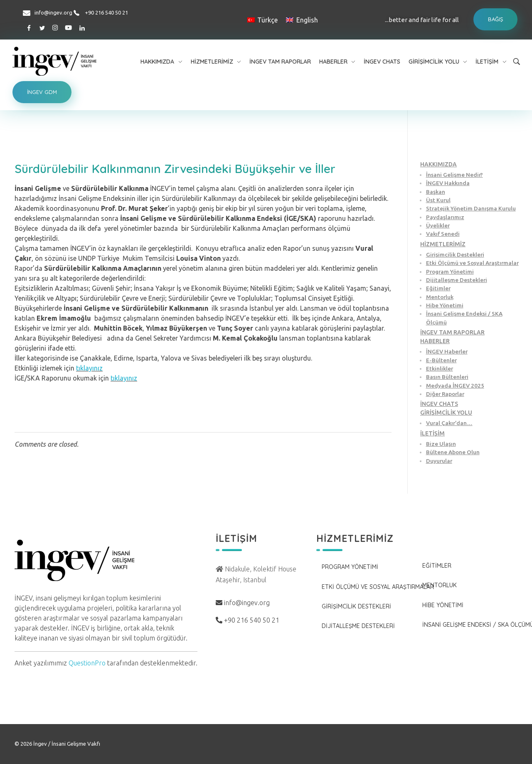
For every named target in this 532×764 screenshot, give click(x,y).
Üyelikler (438, 225)
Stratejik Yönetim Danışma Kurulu (471, 208)
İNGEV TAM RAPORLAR (452, 332)
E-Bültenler (441, 360)
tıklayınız (89, 368)
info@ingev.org (53, 12)
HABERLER (435, 341)
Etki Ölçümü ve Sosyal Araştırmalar (472, 263)
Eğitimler (438, 288)
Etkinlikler (440, 368)
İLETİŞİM (432, 433)
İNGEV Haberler (447, 351)
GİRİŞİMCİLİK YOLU (446, 413)
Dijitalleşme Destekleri (457, 280)
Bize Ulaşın (441, 444)
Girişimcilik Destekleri (455, 255)
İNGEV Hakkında (448, 183)
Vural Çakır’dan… (449, 423)
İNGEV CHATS (439, 404)
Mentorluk (440, 297)
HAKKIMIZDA (438, 164)
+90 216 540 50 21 (106, 12)
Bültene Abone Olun (453, 452)
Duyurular (439, 461)
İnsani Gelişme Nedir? (454, 175)
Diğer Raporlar (445, 394)
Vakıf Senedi (443, 234)
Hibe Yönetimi (445, 305)
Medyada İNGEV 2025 (455, 386)
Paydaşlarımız (445, 217)
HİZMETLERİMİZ (443, 244)
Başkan (436, 192)
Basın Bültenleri (447, 377)
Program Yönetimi (450, 272)
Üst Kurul (438, 200)
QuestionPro (87, 663)
